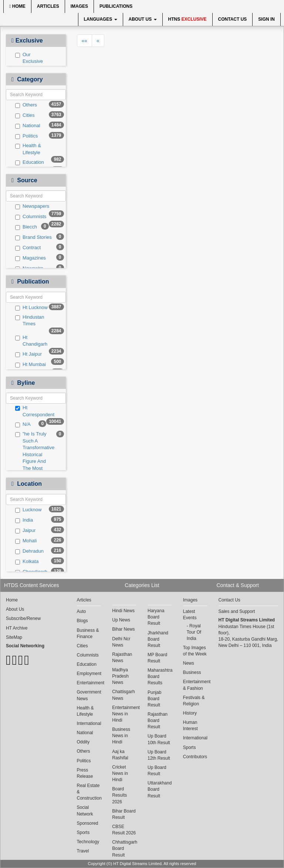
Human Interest (190, 725)
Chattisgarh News (123, 695)
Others (26, 105)
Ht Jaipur (28, 354)
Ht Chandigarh (31, 341)
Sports (83, 833)
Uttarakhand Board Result (160, 789)
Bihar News (123, 629)
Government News (89, 695)
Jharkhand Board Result (158, 639)
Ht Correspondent (34, 411)
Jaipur (25, 530)
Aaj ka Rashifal (120, 755)
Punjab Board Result (154, 699)
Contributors (195, 757)
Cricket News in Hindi (120, 773)
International (89, 723)
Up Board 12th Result (159, 755)
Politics (26, 136)
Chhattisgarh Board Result (124, 848)
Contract (28, 248)
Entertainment (89, 683)
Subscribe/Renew (23, 618)
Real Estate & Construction (89, 792)
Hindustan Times (30, 321)
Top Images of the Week (195, 651)
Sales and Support (237, 611)
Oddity (83, 742)
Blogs (82, 621)
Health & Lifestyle (28, 149)
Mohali (26, 541)
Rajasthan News (122, 657)
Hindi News (123, 611)
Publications (116, 6)
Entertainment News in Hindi (124, 714)
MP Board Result (157, 658)
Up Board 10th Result (159, 739)
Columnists (31, 217)
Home (17, 6)
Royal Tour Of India (194, 632)
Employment (89, 674)
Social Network (85, 811)
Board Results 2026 (119, 795)
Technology (88, 842)
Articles (48, 6)
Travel (83, 851)
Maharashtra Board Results (160, 677)
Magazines (31, 258)
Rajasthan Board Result (158, 720)
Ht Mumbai (31, 365)
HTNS (187, 19)
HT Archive (17, 628)
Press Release (85, 773)
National (28, 126)
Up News (121, 620)
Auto (82, 611)
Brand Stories (33, 237)
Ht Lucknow (31, 308)
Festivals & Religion (194, 701)
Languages (101, 19)
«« (85, 41)
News (189, 663)
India (24, 520)
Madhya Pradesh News (120, 676)
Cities (25, 115)
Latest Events (190, 615)
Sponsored (88, 823)
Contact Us (233, 19)
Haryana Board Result (156, 617)
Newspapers (32, 206)
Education (30, 162)
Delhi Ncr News (121, 642)
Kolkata (27, 562)
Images (79, 6)
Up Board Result (157, 771)
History (190, 713)
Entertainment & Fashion (195, 685)
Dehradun (29, 551)
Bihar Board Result (124, 814)
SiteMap (14, 637)
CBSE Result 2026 (124, 830)
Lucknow (28, 510)
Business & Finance (88, 633)
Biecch (26, 227)
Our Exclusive (29, 58)
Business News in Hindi (121, 736)
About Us (143, 19)
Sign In (266, 19)
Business (192, 672)
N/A (23, 424)
